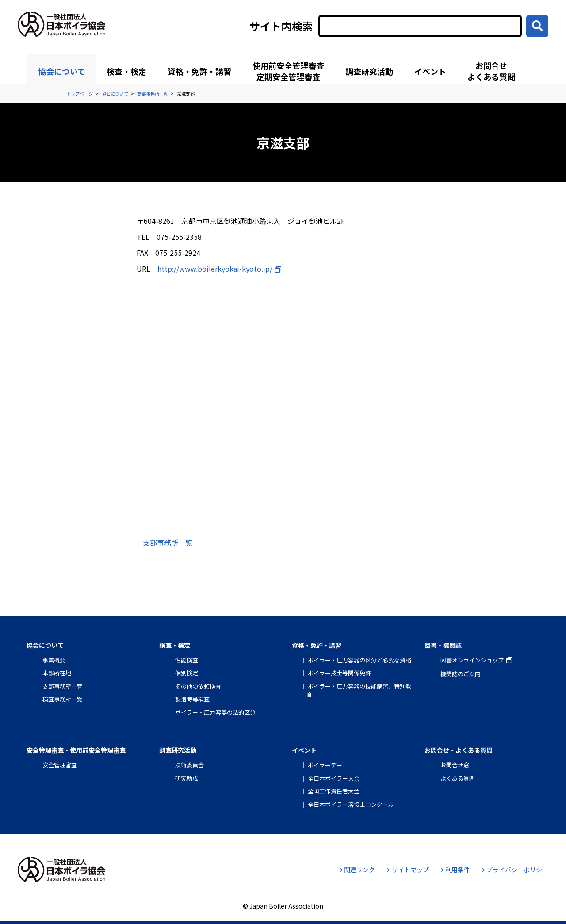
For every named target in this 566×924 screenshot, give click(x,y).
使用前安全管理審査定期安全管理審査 (288, 71)
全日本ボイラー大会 (334, 778)
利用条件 (456, 870)
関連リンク (358, 870)
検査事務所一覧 (63, 699)
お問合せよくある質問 (491, 71)
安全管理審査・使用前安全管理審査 (76, 750)
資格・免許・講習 (199, 71)
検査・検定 (126, 71)
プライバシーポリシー (515, 870)
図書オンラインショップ (472, 660)
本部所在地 (57, 673)
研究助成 (187, 778)
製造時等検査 (192, 699)
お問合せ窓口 (458, 765)
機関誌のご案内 (461, 674)
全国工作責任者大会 (334, 791)
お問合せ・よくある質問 (459, 750)
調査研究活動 (369, 71)
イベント (430, 71)
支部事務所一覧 (168, 543)
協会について (62, 71)
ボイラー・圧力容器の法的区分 (215, 712)
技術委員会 (189, 765)
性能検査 (187, 660)
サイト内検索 (281, 26)
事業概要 (54, 660)
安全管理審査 (60, 765)
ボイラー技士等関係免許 (339, 673)
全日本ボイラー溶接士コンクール (351, 804)
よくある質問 (458, 778)
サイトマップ (408, 870)
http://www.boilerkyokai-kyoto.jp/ (215, 269)
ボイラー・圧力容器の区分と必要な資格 (359, 660)
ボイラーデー (325, 765)
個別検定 (187, 673)
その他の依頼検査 (198, 686)
